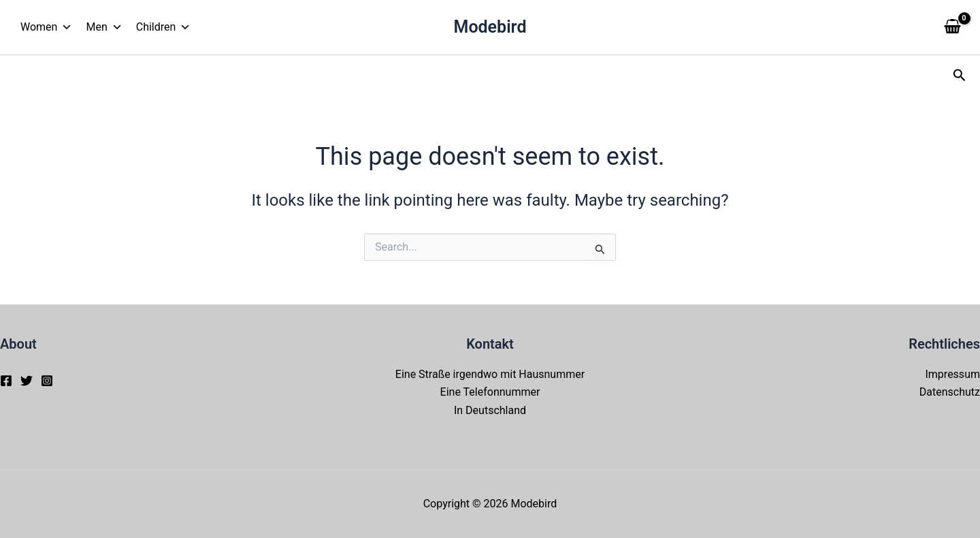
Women (46, 27)
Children (164, 27)
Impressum (952, 374)
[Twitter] (27, 381)
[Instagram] (47, 381)
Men (104, 27)
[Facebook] (6, 381)
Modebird (490, 27)
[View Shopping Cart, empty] (952, 27)
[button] (960, 76)
